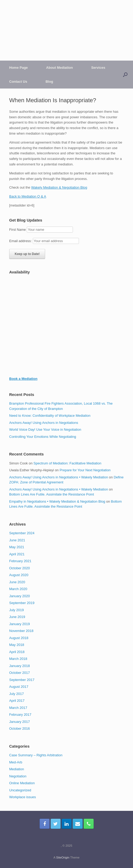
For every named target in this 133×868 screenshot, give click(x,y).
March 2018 (18, 659)
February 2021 (20, 561)
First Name (18, 230)
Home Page (18, 68)
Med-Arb (16, 762)
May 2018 (17, 645)
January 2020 (20, 596)
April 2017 (17, 701)
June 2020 (17, 582)
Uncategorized (20, 790)
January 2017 (20, 722)
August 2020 (19, 575)
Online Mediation (22, 783)
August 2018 (19, 638)
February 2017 (20, 715)
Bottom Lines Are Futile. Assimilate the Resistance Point (52, 494)
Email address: (21, 241)
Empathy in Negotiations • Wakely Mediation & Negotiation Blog (57, 501)
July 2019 (17, 610)
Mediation (17, 769)
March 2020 (18, 589)
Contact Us (18, 82)
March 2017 (18, 708)
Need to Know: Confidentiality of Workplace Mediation (50, 416)
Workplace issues (23, 797)
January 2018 (20, 666)
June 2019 (17, 617)
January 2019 (20, 624)
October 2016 (20, 729)
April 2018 (17, 652)
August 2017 (19, 687)
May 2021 (17, 547)
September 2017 (22, 680)
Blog (49, 82)
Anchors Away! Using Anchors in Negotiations (44, 423)
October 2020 (20, 568)
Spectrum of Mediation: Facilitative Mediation (68, 463)
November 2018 (21, 631)
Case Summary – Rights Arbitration (36, 755)
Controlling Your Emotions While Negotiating (43, 437)
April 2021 (17, 554)
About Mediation (60, 68)
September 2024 (22, 533)
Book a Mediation (23, 379)
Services (98, 68)
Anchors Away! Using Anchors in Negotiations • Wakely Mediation (59, 477)
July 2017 (17, 694)
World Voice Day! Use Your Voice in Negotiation (45, 430)
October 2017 (20, 673)
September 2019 (22, 603)
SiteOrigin (63, 857)
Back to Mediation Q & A (28, 196)
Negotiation (18, 776)
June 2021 (17, 540)
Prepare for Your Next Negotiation (85, 470)
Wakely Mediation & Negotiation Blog (59, 187)
